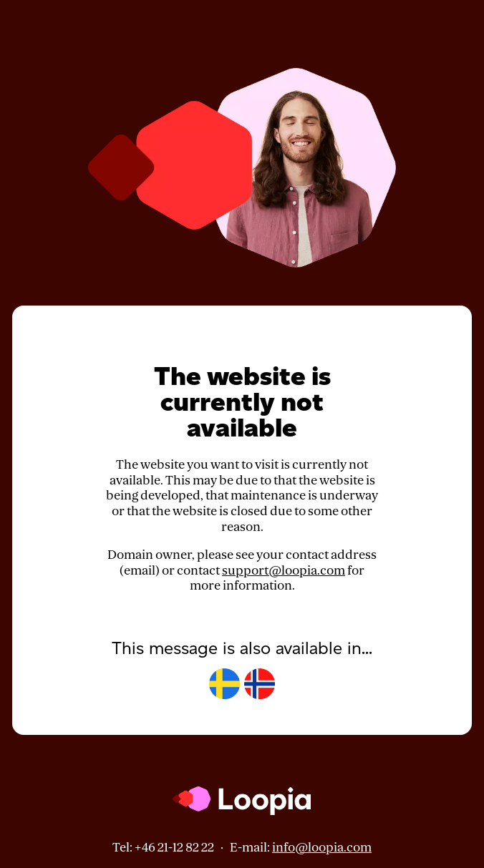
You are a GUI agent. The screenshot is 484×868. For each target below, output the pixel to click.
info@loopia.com (322, 848)
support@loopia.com (284, 571)
